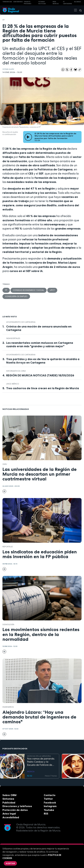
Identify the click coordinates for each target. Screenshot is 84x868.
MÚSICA (31, 772)
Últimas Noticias (42, 3)
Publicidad (9, 803)
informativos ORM (16, 371)
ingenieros (8, 707)
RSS (46, 814)
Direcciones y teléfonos (17, 806)
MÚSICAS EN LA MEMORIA (39, 756)
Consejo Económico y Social (29, 290)
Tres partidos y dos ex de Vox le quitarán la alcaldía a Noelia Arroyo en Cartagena (43, 361)
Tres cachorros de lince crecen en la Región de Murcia (43, 388)
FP (4, 20)
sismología (8, 624)
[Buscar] (79, 10)
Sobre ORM (9, 795)
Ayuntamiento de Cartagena (21, 322)
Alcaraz (78, 2)
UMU (5, 464)
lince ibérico (13, 384)
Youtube (49, 810)
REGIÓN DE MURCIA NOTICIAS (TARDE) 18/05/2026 (40, 375)
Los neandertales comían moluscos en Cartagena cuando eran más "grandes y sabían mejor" (40, 345)
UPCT (52, 290)
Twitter (48, 799)
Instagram (50, 806)
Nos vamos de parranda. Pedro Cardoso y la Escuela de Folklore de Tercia (41, 762)
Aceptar (10, 863)
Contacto (50, 795)
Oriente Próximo (28, 3)
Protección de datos (15, 810)
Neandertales (13, 338)
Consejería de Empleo (16, 296)
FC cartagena (67, 3)
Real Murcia (56, 3)
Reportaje (8, 547)
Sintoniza (8, 799)
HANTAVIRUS (18, 2)
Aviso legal (9, 814)
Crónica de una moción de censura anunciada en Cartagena (39, 328)
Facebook (50, 803)
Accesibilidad (11, 817)
